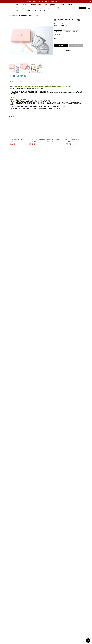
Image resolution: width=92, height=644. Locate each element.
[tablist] (46, 82)
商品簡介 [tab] (12, 81)
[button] (14, 76)
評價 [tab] (20, 81)
